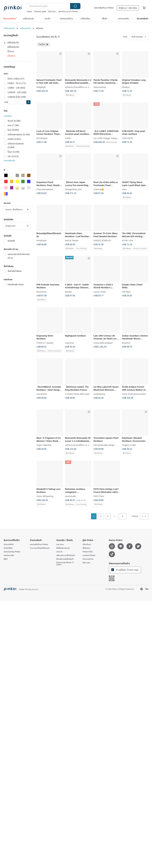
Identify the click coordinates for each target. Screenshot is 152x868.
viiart (124, 189)
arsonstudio (71, 496)
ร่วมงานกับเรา (88, 559)
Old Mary (126, 292)
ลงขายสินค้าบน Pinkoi (104, 8)
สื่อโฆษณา (86, 548)
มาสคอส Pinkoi (89, 555)
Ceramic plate (40, 11)
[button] (28, 102)
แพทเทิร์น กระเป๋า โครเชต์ (68, 11)
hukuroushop (100, 87)
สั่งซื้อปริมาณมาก (63, 548)
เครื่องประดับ (9, 28)
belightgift (41, 87)
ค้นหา (75, 6)
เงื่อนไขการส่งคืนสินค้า (65, 559)
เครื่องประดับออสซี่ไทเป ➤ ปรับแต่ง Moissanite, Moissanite (91, 87)
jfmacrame (41, 292)
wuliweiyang (99, 394)
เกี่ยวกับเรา (87, 544)
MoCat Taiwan (72, 241)
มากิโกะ (68, 138)
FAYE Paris (99, 496)
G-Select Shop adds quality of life (81, 394)
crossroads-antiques (103, 343)
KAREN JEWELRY (102, 241)
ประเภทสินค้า (9, 544)
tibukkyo (126, 87)
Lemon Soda (99, 292)
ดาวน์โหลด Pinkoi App (125, 570)
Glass (29, 11)
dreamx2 (126, 343)
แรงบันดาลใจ (9, 555)
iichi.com (86, 563)
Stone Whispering (45, 496)
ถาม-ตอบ (60, 544)
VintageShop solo (73, 189)
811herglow (42, 138)
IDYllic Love (128, 241)
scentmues (42, 394)
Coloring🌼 (99, 189)
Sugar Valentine (44, 445)
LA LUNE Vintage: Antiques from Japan (112, 138)
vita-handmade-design (104, 445)
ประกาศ (59, 552)
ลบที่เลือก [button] (8, 116)
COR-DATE (128, 138)
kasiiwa (69, 292)
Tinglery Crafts (129, 445)
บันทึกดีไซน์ (8, 548)
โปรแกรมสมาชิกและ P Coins (65, 564)
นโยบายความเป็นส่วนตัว (66, 555)
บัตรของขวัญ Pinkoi (12, 552)
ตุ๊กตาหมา (52, 11)
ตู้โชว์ (6, 559)
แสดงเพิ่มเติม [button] (10, 160)
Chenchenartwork (45, 189)
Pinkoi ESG (88, 552)
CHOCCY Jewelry (45, 343)
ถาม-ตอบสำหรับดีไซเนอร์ (40, 548)
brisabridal (41, 241)
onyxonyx (70, 343)
